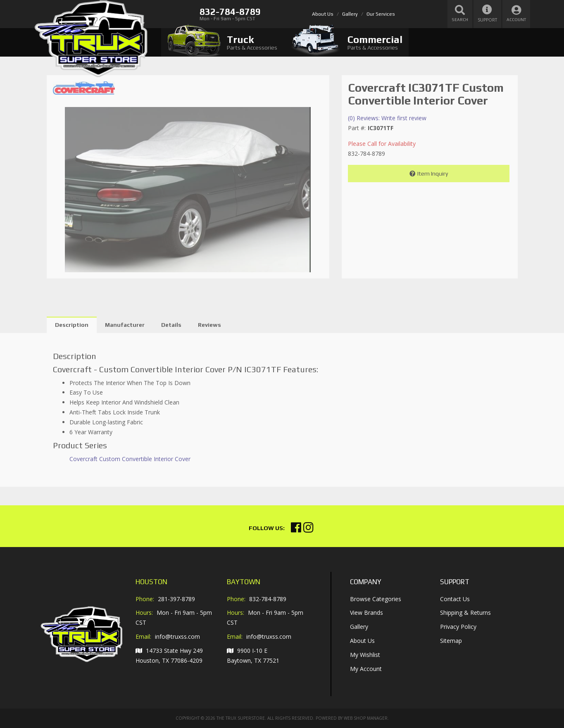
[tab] (222, 42)
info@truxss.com (177, 637)
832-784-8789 (268, 599)
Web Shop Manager (366, 718)
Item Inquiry (433, 174)
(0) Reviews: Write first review (387, 118)
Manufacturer (125, 325)
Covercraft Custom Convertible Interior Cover (130, 459)
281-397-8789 (176, 599)
